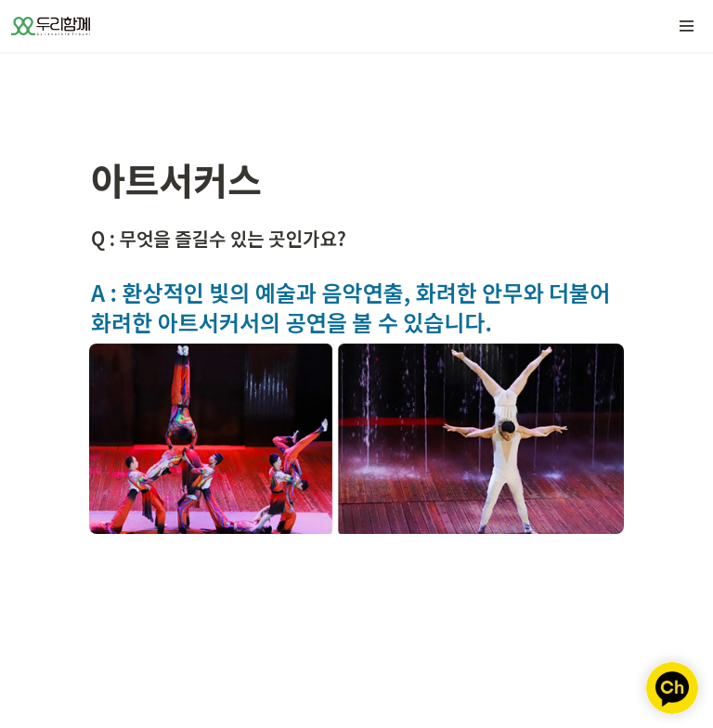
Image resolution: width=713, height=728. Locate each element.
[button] (687, 26)
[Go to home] (51, 26)
